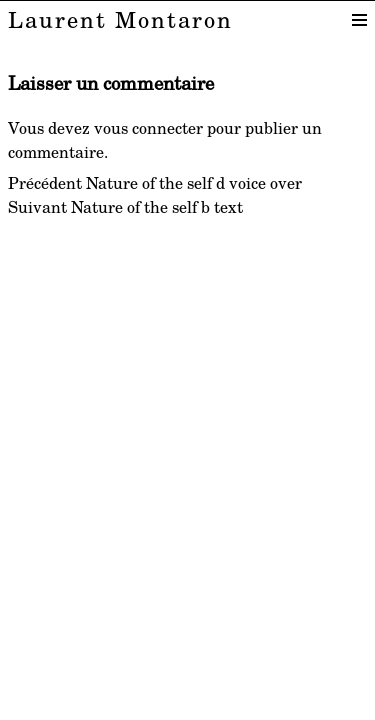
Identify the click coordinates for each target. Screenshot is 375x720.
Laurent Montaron (120, 19)
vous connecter (148, 127)
